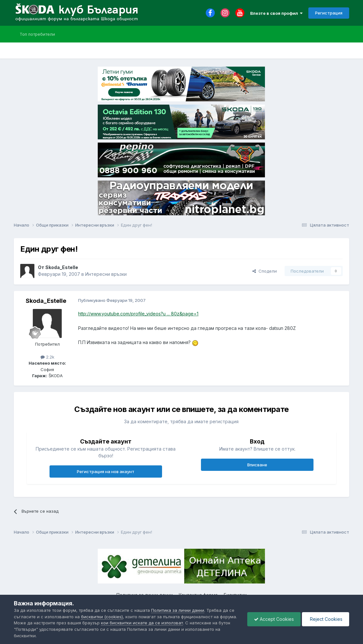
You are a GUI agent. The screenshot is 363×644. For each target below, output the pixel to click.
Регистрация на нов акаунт (106, 471)
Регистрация (329, 13)
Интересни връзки (106, 274)
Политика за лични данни (178, 610)
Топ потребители (37, 34)
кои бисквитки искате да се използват (142, 623)
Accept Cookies (274, 619)
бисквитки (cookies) (102, 617)
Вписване (257, 465)
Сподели (265, 271)
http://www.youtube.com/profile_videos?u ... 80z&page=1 (138, 314)
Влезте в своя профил (276, 13)
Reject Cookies (326, 619)
